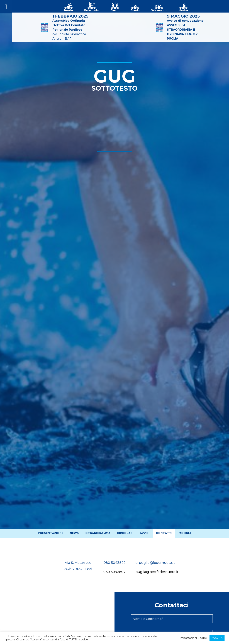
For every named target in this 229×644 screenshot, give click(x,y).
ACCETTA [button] (217, 638)
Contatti (164, 533)
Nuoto (69, 10)
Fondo (135, 10)
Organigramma (98, 533)
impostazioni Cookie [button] (193, 638)
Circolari (125, 533)
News (74, 533)
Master (183, 10)
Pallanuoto (92, 10)
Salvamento (159, 10)
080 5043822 (114, 563)
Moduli (185, 533)
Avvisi (145, 533)
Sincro (115, 10)
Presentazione (51, 533)
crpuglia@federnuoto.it (155, 563)
